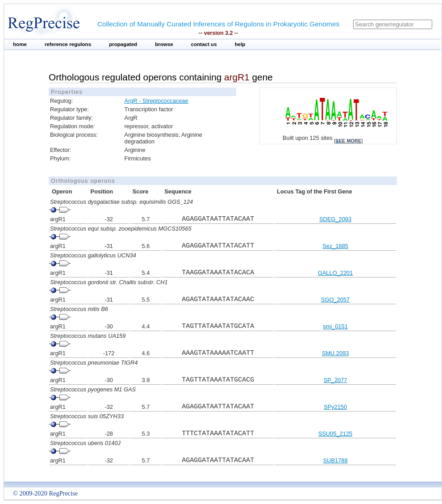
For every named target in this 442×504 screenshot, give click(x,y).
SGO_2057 (335, 300)
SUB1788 (336, 460)
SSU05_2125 (335, 434)
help (240, 44)
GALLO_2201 (335, 273)
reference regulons (68, 44)
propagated (123, 44)
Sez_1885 (335, 246)
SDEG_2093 (335, 219)
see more (348, 141)
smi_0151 (335, 326)
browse (164, 44)
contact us (204, 44)
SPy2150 (335, 407)
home (20, 44)
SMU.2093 (335, 353)
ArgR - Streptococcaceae (156, 101)
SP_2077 (336, 380)
